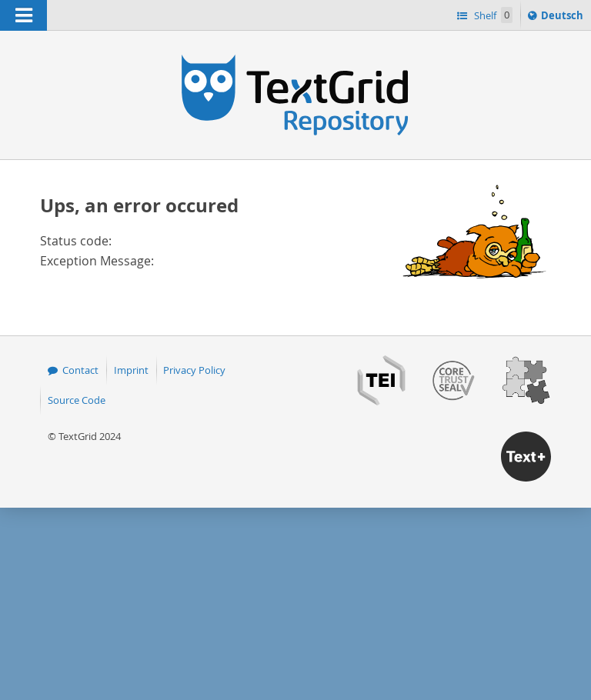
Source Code (77, 400)
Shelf (492, 15)
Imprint (131, 370)
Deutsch (564, 18)
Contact (80, 370)
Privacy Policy (194, 370)
